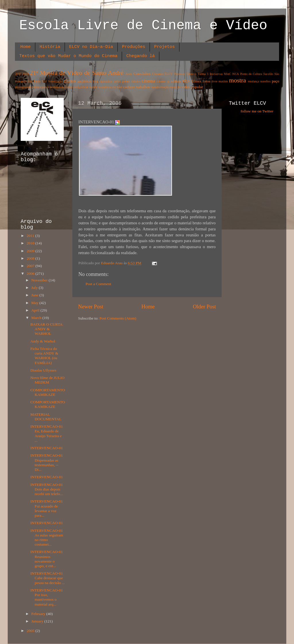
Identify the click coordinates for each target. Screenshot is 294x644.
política (36, 87)
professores (57, 87)
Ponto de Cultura (251, 74)
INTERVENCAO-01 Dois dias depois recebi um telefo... (47, 489)
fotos (207, 81)
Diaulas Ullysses (44, 370)
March (37, 318)
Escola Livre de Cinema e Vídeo (143, 26)
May (35, 303)
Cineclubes (142, 74)
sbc (114, 87)
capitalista (106, 81)
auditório (85, 81)
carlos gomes (121, 81)
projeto (69, 87)
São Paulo (34, 81)
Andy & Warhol (43, 341)
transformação (160, 87)
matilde (223, 81)
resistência (105, 87)
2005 (31, 631)
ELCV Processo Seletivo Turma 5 (187, 74)
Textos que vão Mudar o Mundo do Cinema (68, 56)
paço (275, 81)
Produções (134, 47)
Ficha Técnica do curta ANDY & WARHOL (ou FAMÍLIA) (44, 356)
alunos (70, 81)
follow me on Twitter (257, 111)
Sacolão (268, 74)
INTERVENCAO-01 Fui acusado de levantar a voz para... (47, 508)
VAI (44, 81)
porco (46, 87)
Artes (129, 74)
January (38, 621)
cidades (136, 81)
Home (26, 47)
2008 (18, 74)
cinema (148, 81)
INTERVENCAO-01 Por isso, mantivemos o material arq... (47, 597)
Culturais (158, 74)
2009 (26, 74)
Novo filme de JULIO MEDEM (48, 380)
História (50, 47)
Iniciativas (216, 74)
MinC (228, 74)
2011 (31, 236)
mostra (238, 80)
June (35, 295)
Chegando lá (141, 56)
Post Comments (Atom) (118, 318)
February (39, 614)
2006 (31, 274)
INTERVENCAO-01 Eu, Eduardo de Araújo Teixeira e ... (47, 433)
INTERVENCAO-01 (47, 448)
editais (176, 81)
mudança (253, 81)
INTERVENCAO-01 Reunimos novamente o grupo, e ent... (47, 559)
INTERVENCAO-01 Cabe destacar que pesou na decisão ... (48, 578)
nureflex (266, 81)
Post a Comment (98, 284)
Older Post (204, 307)
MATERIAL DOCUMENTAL (46, 417)
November (40, 280)
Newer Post (91, 307)
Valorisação (55, 81)
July (35, 288)
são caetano (126, 87)
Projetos (165, 47)
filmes (196, 81)
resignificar (81, 87)
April (36, 310)
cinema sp (163, 81)
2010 (31, 243)
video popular (192, 87)
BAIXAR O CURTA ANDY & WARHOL (46, 329)
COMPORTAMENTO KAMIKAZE (48, 392)
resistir (93, 87)
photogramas (23, 87)
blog (95, 81)
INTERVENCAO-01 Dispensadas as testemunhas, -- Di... (47, 462)
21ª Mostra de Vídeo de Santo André (77, 73)
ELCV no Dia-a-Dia (91, 47)
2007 (31, 266)
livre (214, 81)
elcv (186, 81)
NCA (236, 74)
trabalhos (143, 87)
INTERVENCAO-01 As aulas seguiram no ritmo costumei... (47, 538)
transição (175, 87)
